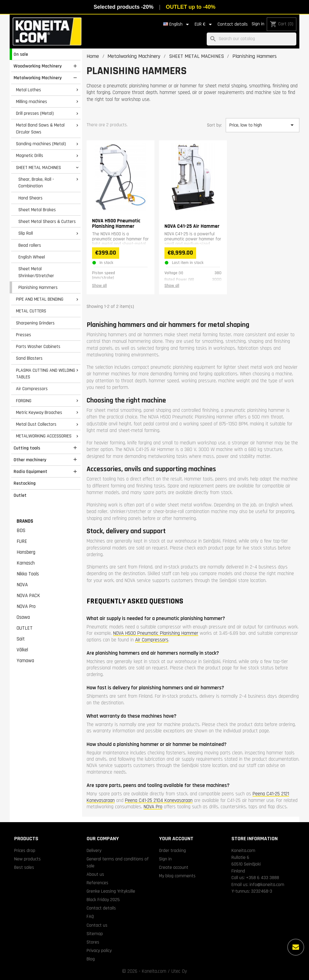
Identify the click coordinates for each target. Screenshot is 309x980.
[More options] (296, 947)
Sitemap (95, 934)
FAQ (90, 916)
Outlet (20, 495)
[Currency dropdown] (204, 24)
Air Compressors (32, 389)
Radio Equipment (30, 471)
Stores (93, 942)
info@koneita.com (267, 885)
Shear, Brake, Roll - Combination (36, 183)
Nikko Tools (28, 574)
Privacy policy (99, 950)
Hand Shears (30, 198)
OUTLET (25, 628)
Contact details (233, 24)
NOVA (22, 585)
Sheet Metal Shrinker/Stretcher (36, 272)
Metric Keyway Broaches (39, 412)
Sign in (258, 24)
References (97, 883)
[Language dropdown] (177, 24)
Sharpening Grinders (35, 323)
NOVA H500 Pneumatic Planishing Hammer (156, 633)
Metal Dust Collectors (36, 424)
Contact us (97, 925)
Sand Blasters (29, 358)
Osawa (23, 617)
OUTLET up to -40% (191, 7)
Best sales (24, 867)
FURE (22, 541)
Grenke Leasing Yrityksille (111, 891)
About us (95, 874)
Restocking (25, 483)
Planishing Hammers (38, 287)
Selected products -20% (123, 7)
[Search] (252, 39)
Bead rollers (30, 245)
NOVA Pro (26, 606)
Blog (91, 959)
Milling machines (32, 102)
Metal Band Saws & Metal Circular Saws (40, 128)
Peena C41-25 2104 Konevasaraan (159, 800)
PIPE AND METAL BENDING (40, 299)
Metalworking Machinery (38, 78)
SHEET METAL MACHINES (38, 168)
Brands (25, 521)
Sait (21, 639)
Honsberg (26, 552)
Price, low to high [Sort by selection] (263, 125)
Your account (176, 839)
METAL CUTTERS (31, 311)
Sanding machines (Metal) (41, 144)
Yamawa (25, 661)
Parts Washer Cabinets (38, 346)
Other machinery (30, 460)
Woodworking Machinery (38, 66)
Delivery (94, 850)
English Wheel (32, 257)
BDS (21, 531)
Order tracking (172, 850)
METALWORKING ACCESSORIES (44, 436)
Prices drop (25, 850)
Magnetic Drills (30, 155)
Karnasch (26, 563)
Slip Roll (26, 233)
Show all (99, 286)
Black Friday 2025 (103, 900)
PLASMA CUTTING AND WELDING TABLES (46, 374)
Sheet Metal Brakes (37, 210)
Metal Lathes (29, 90)
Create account (174, 867)
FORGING (24, 401)
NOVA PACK (28, 596)
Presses (24, 335)
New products (27, 859)
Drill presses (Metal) (35, 113)
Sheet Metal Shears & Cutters (47, 221)
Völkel (22, 650)
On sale (21, 54)
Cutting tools (27, 448)
